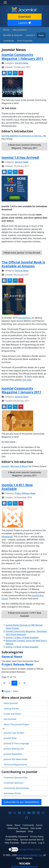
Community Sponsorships (16, 788)
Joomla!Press (24, 318)
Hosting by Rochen (24, 866)
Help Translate (12, 843)
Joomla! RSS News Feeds (16, 759)
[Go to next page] (19, 683)
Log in (41, 843)
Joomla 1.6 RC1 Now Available (17, 487)
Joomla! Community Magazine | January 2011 (21, 390)
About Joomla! (20, 30)
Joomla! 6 (30, 35)
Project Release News (25, 493)
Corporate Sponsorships (16, 777)
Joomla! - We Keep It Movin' (15, 466)
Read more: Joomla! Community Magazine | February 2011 (24, 146)
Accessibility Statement (17, 836)
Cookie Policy (12, 840)
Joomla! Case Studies (14, 733)
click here (27, 380)
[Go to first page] (4, 683)
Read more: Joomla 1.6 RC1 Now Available (24, 614)
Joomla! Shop (10, 738)
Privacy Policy (37, 836)
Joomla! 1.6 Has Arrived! (20, 157)
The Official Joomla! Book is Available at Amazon (23, 264)
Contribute (9, 41)
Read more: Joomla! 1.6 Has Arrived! (22, 253)
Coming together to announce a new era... (22, 136)
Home (6, 30)
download (7, 537)
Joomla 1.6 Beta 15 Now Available (22, 638)
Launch (24, 23)
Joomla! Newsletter (13, 754)
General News (22, 63)
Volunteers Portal (12, 793)
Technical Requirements (15, 765)
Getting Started (11, 709)
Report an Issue (29, 843)
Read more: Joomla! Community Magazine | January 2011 (24, 474)
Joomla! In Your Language (16, 743)
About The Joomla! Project (16, 724)
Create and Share (12, 714)
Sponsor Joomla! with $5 (32, 840)
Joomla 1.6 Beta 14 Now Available (22, 647)
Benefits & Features (13, 35)
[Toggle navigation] (5, 3)
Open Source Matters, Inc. (30, 855)
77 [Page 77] (14, 683)
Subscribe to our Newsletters (21, 802)
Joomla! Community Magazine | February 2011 (22, 57)
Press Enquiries (25, 41)
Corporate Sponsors (14, 783)
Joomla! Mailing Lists (14, 749)
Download (24, 17)
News (41, 35)
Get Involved (10, 719)
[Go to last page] (24, 683)
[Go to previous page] (9, 683)
